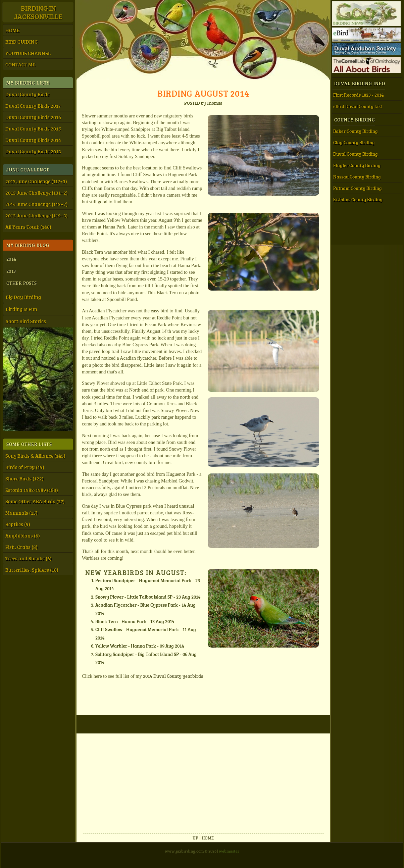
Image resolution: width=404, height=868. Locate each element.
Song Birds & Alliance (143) (35, 456)
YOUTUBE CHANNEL (28, 53)
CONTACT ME (20, 64)
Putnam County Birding (358, 188)
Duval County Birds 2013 (33, 151)
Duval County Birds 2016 (33, 117)
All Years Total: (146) (28, 227)
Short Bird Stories (26, 321)
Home (208, 838)
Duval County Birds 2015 (33, 129)
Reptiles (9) (18, 524)
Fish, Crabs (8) (21, 547)
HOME (12, 30)
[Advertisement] (189, 780)
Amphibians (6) (23, 535)
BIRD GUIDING (22, 42)
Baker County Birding (356, 131)
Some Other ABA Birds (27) (35, 501)
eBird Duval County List (358, 106)
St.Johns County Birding (358, 199)
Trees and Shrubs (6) (29, 558)
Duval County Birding (356, 154)
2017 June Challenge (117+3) (36, 181)
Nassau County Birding (357, 177)
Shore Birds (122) (24, 478)
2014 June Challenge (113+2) (37, 204)
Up (195, 838)
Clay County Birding (354, 142)
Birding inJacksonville (38, 12)
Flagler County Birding (357, 165)
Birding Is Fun (21, 309)
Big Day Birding (23, 297)
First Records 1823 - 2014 (359, 95)
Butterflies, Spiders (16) (32, 570)
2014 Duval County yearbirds (173, 676)
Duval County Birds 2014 (33, 140)
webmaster (229, 851)
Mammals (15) (21, 513)
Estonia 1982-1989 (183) (32, 490)
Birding (203, 93)
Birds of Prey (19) (25, 467)
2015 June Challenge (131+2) (37, 193)
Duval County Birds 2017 (33, 106)
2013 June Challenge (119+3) (37, 215)
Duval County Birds (28, 94)
